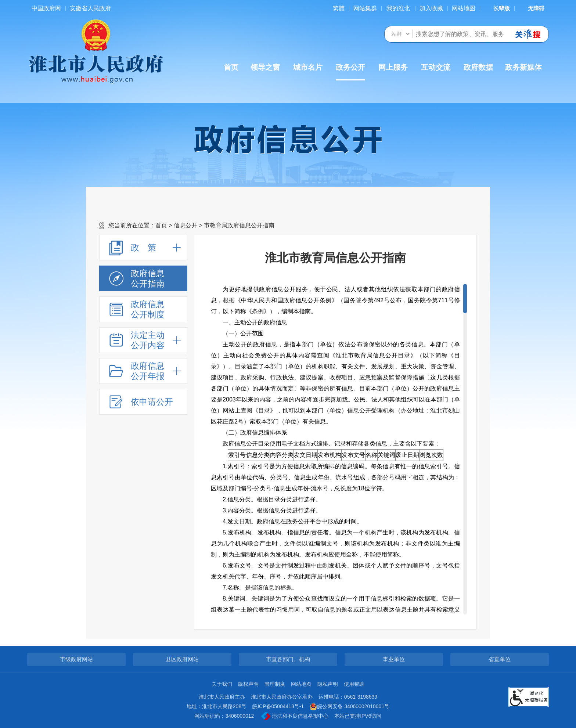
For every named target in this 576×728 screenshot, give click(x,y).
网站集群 (365, 8)
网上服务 (393, 67)
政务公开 (350, 72)
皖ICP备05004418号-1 (278, 706)
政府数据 (478, 67)
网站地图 (464, 8)
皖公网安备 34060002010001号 (350, 707)
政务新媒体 (523, 67)
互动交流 (436, 67)
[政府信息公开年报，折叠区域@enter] (143, 371)
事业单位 (394, 659)
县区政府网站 (182, 659)
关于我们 (222, 684)
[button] (497, 8)
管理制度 (275, 684)
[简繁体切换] (339, 8)
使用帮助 (354, 684)
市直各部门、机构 (288, 659)
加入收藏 (431, 8)
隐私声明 (328, 684)
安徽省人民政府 (90, 8)
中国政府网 (46, 8)
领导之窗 (265, 67)
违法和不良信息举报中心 (295, 716)
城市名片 (308, 67)
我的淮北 (398, 8)
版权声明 (248, 684)
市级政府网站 (76, 659)
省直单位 (500, 659)
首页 (231, 67)
